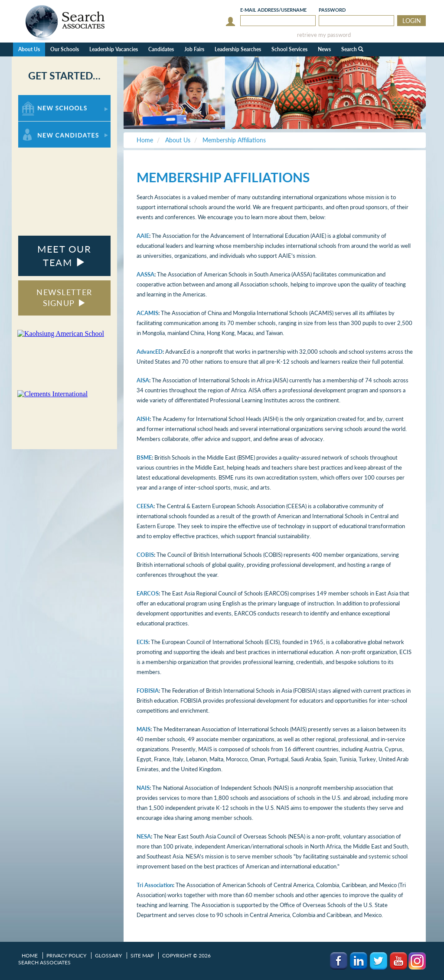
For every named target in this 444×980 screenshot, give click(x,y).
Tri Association (155, 885)
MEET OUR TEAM (64, 256)
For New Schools (41, 99)
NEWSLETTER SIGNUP (64, 298)
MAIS (144, 729)
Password (332, 10)
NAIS (143, 788)
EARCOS (148, 593)
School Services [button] (289, 49)
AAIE (143, 236)
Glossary (108, 955)
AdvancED (150, 352)
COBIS (145, 555)
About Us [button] (29, 49)
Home (30, 955)
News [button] (324, 49)
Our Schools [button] (65, 49)
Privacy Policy (66, 955)
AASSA (145, 274)
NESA (144, 836)
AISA (143, 380)
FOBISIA (148, 691)
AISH (143, 419)
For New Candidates (45, 126)
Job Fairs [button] (194, 49)
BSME (144, 457)
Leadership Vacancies (114, 49)
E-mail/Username (273, 10)
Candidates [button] (161, 49)
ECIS (142, 642)
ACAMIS (147, 313)
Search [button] (352, 49)
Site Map (142, 955)
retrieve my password (324, 35)
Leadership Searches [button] (238, 49)
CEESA (145, 506)
